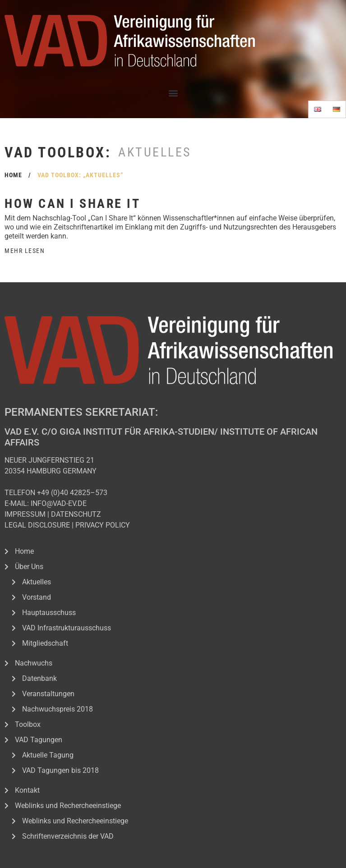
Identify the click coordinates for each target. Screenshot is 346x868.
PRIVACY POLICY (103, 525)
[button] (173, 93)
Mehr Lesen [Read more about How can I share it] (25, 251)
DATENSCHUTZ (76, 514)
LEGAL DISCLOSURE (37, 525)
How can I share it (72, 204)
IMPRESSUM (25, 514)
